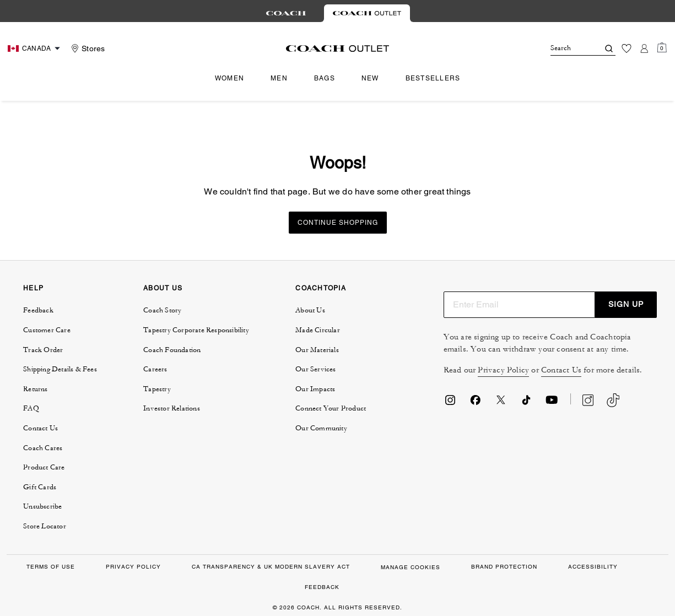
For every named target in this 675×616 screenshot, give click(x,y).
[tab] (286, 13)
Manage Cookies (411, 567)
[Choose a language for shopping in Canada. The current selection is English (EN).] (35, 48)
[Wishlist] (627, 48)
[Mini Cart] (662, 48)
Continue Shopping (338, 223)
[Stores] (87, 48)
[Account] (644, 48)
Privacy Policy (503, 370)
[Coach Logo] (337, 48)
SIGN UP (626, 304)
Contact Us (561, 370)
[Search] (566, 48)
